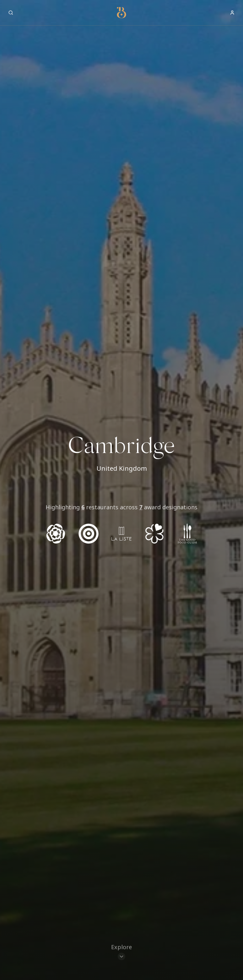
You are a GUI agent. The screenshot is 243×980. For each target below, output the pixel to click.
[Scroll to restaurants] (121, 953)
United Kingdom (122, 468)
